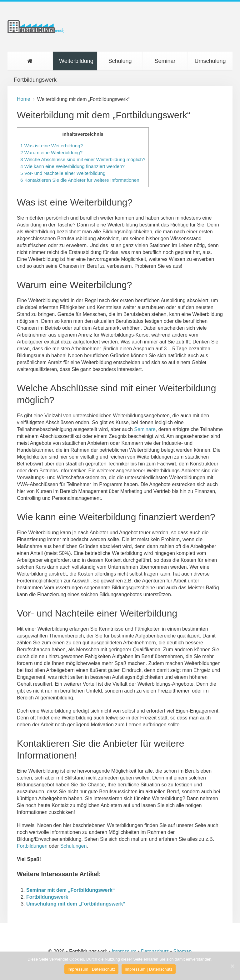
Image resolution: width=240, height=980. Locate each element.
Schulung (120, 61)
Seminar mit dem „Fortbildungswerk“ (71, 890)
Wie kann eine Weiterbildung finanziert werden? (72, 166)
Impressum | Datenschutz (91, 969)
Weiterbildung (76, 61)
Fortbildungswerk (33, 64)
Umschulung (210, 61)
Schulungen (74, 846)
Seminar (165, 61)
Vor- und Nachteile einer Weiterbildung (63, 173)
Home (24, 99)
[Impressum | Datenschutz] (232, 966)
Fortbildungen (32, 846)
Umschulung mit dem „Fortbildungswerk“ (76, 904)
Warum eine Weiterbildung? (51, 152)
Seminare (145, 429)
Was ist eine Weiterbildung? (52, 146)
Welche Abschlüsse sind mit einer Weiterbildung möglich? (83, 159)
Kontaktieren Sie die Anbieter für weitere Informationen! (80, 180)
